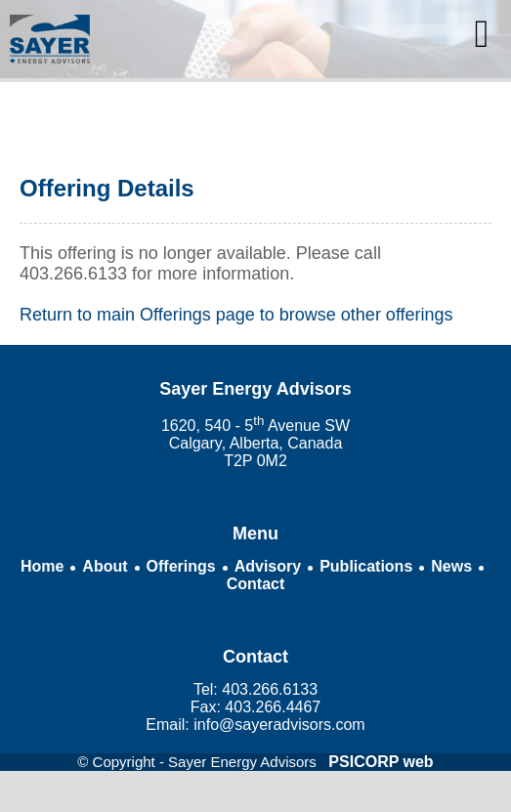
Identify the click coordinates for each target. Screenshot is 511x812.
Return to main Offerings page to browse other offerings (236, 315)
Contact (256, 584)
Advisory (268, 566)
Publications (366, 566)
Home (42, 566)
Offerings (181, 566)
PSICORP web (381, 762)
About (105, 566)
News (451, 566)
